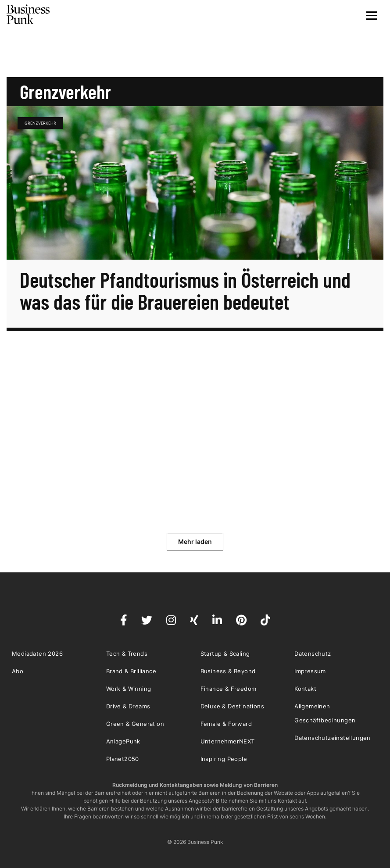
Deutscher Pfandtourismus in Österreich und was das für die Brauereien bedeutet (185, 290)
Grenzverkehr (40, 123)
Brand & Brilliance (131, 671)
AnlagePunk (123, 741)
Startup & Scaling (225, 654)
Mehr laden (195, 541)
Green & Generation (135, 724)
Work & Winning (129, 689)
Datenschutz (313, 654)
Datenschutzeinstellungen (333, 738)
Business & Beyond (228, 671)
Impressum (310, 671)
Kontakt (305, 689)
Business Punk (29, 14)
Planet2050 (123, 759)
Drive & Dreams (128, 706)
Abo (18, 671)
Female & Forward (226, 724)
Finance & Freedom (229, 689)
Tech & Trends (127, 654)
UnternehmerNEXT (228, 741)
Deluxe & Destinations (232, 706)
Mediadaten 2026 (37, 654)
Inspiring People (224, 759)
